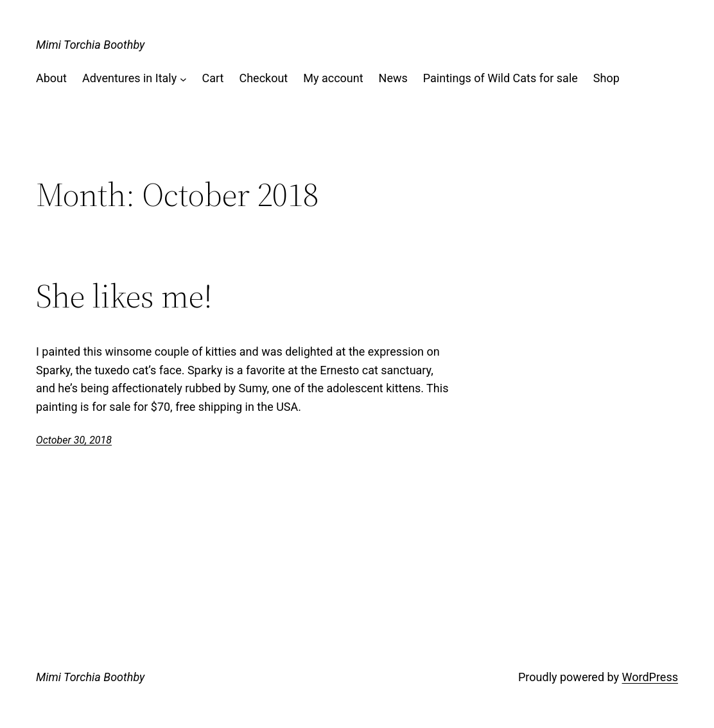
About (51, 78)
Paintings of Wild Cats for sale (501, 78)
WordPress (650, 677)
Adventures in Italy (129, 78)
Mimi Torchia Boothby (90, 45)
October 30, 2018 (74, 440)
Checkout (263, 78)
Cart (213, 78)
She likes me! (124, 296)
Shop (606, 78)
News (393, 78)
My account (333, 78)
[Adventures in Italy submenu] (183, 79)
